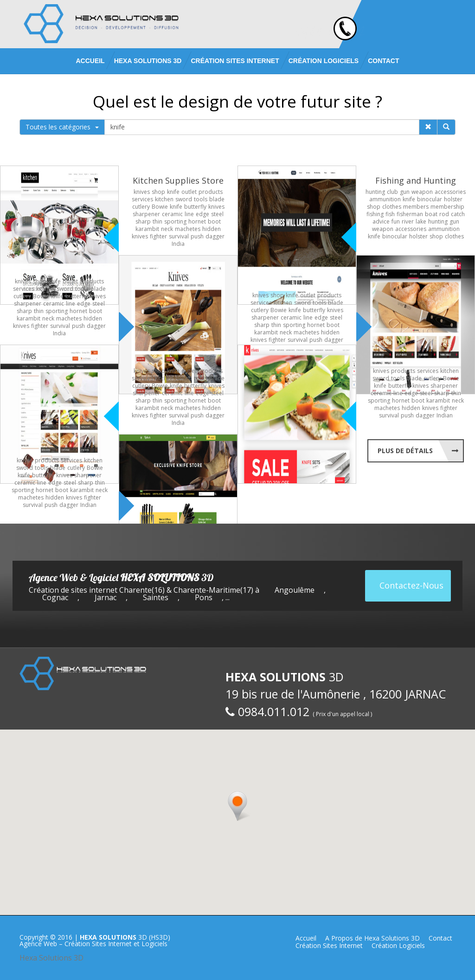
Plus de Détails (405, 451)
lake (421, 221)
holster (453, 199)
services (142, 199)
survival (179, 236)
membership (447, 207)
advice (381, 221)
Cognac (55, 597)
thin (157, 221)
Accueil (90, 61)
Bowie (160, 207)
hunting (375, 192)
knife (173, 192)
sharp (143, 221)
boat (431, 214)
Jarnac (106, 597)
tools (201, 199)
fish (390, 214)
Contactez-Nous (411, 585)
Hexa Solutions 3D (51, 958)
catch (458, 214)
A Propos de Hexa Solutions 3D (372, 938)
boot (214, 221)
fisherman (410, 214)
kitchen (164, 199)
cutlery (141, 207)
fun (396, 221)
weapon (422, 192)
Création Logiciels (324, 61)
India (178, 244)
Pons (204, 597)
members (416, 207)
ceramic (172, 214)
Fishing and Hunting (416, 180)
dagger (215, 236)
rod (444, 214)
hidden (212, 229)
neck (167, 229)
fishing (375, 214)
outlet (189, 192)
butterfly (195, 207)
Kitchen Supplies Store (178, 180)
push (197, 236)
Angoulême (295, 590)
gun (405, 192)
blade (217, 199)
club (392, 192)
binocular (430, 199)
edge (202, 214)
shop (158, 192)
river (408, 221)
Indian (445, 415)
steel (217, 214)
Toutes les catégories (62, 127)
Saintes (156, 597)
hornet (197, 221)
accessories (450, 192)
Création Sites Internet (235, 61)
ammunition (385, 199)
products (211, 192)
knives (142, 192)
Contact (383, 61)
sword (184, 199)
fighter (158, 236)
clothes (392, 207)
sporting (175, 221)
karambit (147, 229)
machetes (188, 229)
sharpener (146, 214)
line (189, 214)
